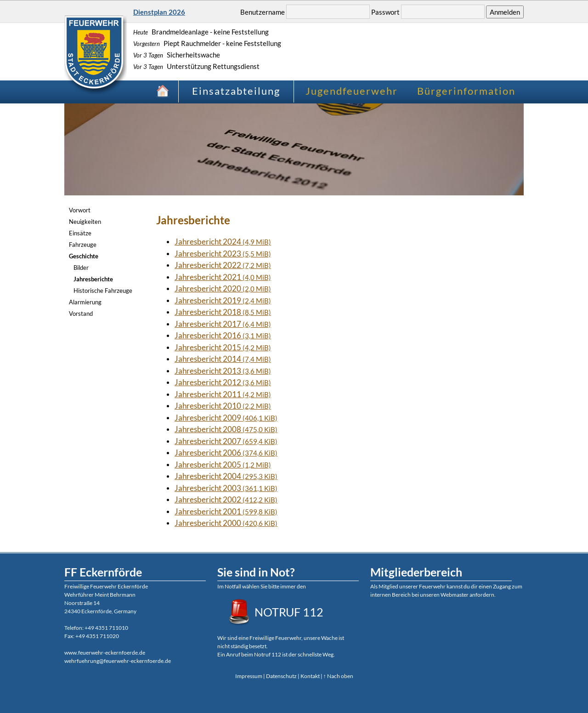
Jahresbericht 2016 (223, 335)
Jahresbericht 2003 (226, 488)
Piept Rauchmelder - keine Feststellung (207, 43)
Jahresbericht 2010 (223, 406)
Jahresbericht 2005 (223, 465)
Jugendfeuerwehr (352, 91)
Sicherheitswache (177, 55)
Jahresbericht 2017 (223, 324)
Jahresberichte (93, 279)
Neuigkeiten (85, 222)
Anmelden (505, 12)
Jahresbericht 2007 (226, 441)
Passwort (385, 12)
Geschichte (84, 256)
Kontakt (310, 676)
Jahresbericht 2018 (223, 312)
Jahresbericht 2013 (223, 371)
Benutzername (263, 12)
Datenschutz (281, 676)
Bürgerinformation (466, 91)
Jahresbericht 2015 (223, 347)
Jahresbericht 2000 (226, 523)
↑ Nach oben (338, 676)
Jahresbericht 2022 (223, 265)
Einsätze (80, 233)
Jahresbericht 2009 (226, 418)
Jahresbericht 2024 (223, 242)
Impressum (249, 676)
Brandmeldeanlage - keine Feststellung (201, 32)
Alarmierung (85, 302)
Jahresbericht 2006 (226, 453)
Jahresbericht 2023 (223, 254)
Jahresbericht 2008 (226, 429)
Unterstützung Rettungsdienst (196, 66)
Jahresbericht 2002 (226, 499)
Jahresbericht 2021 (223, 277)
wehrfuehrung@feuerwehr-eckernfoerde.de (118, 661)
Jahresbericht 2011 (223, 394)
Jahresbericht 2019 (223, 300)
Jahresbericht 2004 (226, 476)
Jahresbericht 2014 (223, 359)
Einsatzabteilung (236, 91)
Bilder (81, 268)
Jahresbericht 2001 (226, 511)
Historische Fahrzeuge (103, 291)
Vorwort (80, 210)
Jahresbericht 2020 (223, 288)
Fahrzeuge (83, 245)
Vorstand (81, 314)
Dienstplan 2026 (159, 12)
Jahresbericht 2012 (223, 382)
